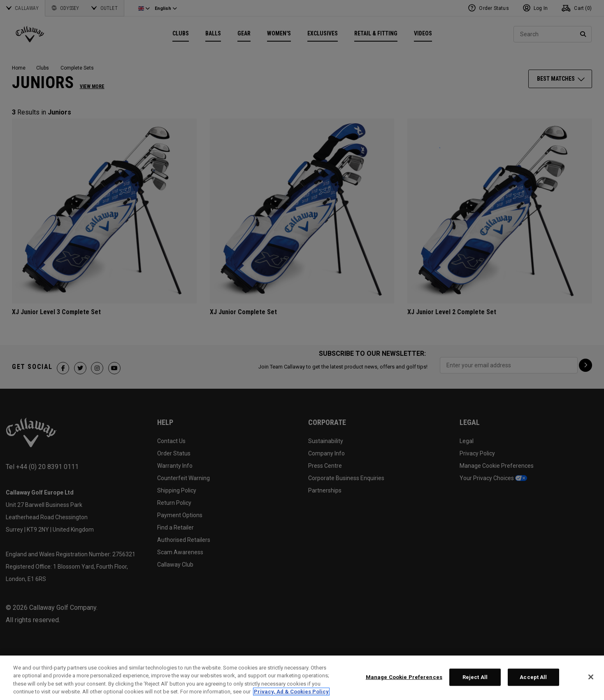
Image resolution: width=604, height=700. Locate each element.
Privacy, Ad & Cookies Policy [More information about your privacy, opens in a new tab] (291, 692)
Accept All (533, 677)
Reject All (475, 677)
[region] (302, 678)
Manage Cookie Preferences (404, 677)
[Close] (591, 677)
